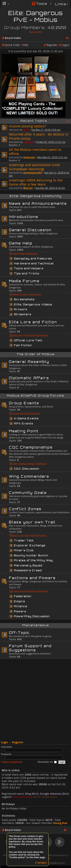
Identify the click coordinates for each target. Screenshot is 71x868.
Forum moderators (45, 797)
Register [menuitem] (52, 45)
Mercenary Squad (28, 565)
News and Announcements (38, 204)
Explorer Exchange (30, 545)
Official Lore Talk (28, 340)
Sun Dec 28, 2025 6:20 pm (50, 188)
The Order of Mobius (36, 354)
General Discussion (30, 230)
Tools (42, 4)
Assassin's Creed (28, 570)
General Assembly (29, 362)
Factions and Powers (32, 578)
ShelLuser (29, 157)
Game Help (21, 243)
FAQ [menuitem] (26, 45)
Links (61, 4)
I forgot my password (11, 762)
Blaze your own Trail (32, 522)
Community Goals (28, 493)
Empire (19, 601)
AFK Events (23, 424)
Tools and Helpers (29, 268)
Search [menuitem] (68, 37)
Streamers (23, 314)
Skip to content (35, 32)
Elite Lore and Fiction (33, 322)
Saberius (29, 142)
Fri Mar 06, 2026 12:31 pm (51, 142)
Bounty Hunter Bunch (31, 555)
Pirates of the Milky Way (33, 560)
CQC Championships (31, 447)
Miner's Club (24, 550)
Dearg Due (60, 823)
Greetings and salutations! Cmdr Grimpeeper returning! (35, 167)
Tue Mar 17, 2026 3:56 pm (46, 130)
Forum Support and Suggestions (30, 648)
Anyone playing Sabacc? (28, 126)
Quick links (12, 45)
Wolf (26, 130)
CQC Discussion (27, 469)
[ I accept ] (41, 863)
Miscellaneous (36, 625)
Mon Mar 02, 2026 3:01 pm (52, 157)
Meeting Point (24, 431)
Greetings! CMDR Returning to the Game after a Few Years (36, 182)
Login (4, 742)
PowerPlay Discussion (32, 616)
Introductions (23, 217)
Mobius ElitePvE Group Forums (36, 396)
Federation (23, 596)
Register (18, 742)
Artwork (21, 309)
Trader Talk (24, 540)
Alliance (20, 606)
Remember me (47, 762)
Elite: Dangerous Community (36, 196)
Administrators (22, 797)
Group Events (24, 403)
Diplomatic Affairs (29, 378)
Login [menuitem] (65, 45)
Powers (20, 611)
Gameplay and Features (33, 259)
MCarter (28, 188)
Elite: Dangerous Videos (33, 304)
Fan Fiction (23, 345)
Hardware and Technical (34, 263)
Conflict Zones (25, 509)
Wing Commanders (29, 476)
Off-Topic (19, 633)
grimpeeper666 (33, 173)
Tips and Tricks (27, 273)
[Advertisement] (35, 699)
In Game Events (26, 418)
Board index (13, 38)
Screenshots (24, 299)
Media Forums (24, 281)
